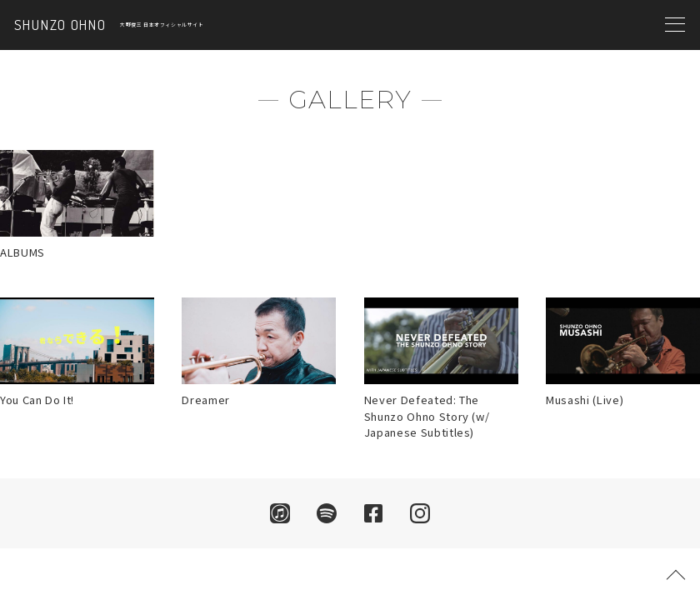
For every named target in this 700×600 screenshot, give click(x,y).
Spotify (327, 513)
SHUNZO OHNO (60, 25)
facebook (373, 513)
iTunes (280, 513)
